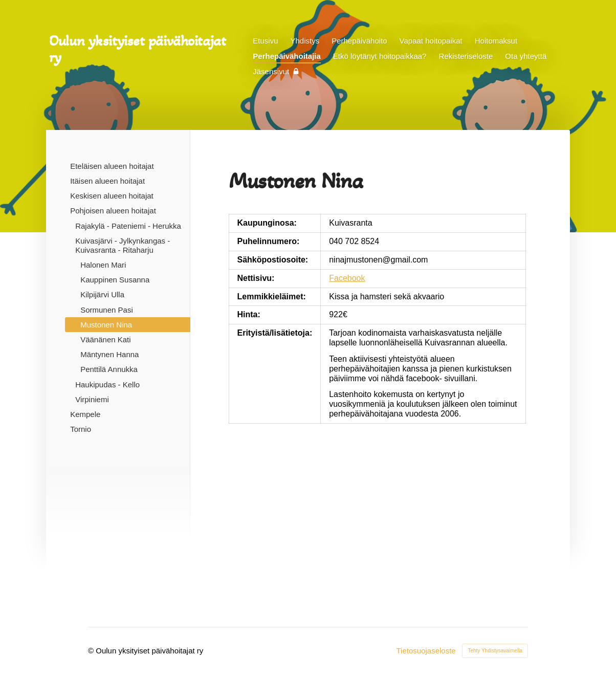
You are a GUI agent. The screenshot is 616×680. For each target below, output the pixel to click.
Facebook (347, 278)
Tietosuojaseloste (426, 651)
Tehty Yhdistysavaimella (495, 651)
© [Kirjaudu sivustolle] (92, 651)
